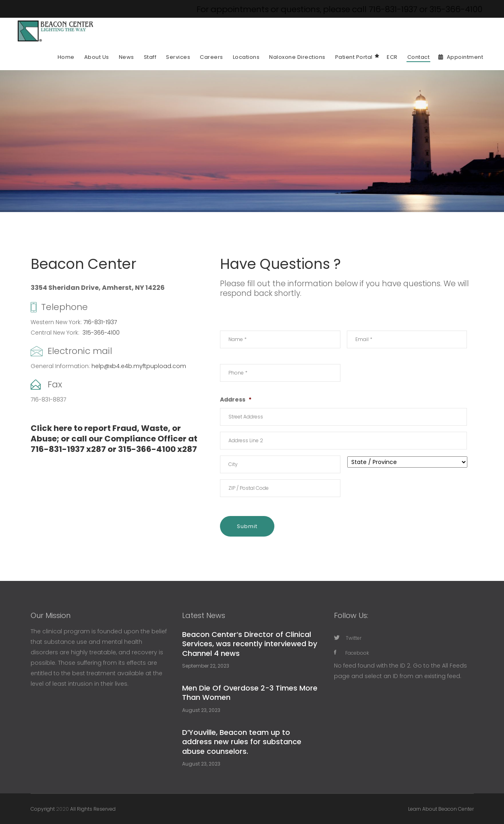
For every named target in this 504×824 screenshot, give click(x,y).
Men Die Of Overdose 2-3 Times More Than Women (250, 693)
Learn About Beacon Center (441, 809)
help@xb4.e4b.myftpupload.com (139, 366)
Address (236, 400)
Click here (51, 428)
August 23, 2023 (201, 710)
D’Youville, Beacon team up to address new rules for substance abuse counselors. (242, 742)
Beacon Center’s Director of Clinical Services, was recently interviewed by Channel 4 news (250, 644)
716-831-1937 (100, 322)
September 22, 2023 (206, 666)
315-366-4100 (101, 333)
